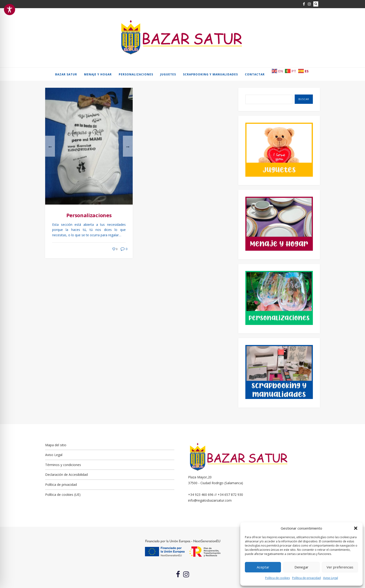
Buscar (304, 99)
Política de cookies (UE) (63, 495)
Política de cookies (277, 578)
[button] (356, 528)
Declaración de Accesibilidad (66, 475)
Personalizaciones (136, 74)
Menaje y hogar (98, 74)
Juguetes (168, 74)
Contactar (255, 74)
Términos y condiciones (63, 465)
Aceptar (263, 567)
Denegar (301, 567)
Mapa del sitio (56, 445)
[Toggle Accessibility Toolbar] (10, 10)
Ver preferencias (340, 567)
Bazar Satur (66, 74)
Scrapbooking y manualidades (210, 74)
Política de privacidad (306, 578)
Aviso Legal (331, 578)
